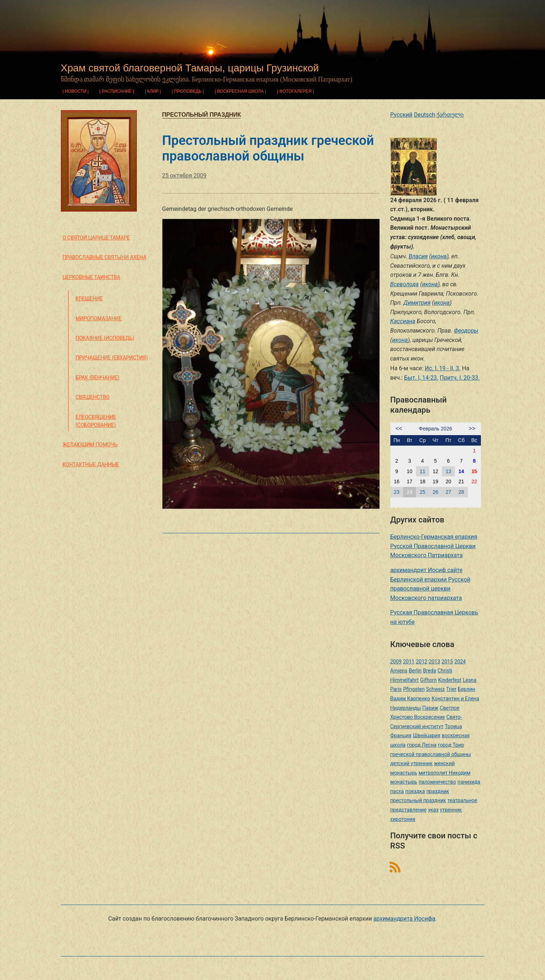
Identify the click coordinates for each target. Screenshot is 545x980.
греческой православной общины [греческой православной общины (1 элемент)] (431, 754)
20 (448, 481)
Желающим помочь (90, 445)
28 (461, 492)
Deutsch (424, 115)
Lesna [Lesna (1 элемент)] (470, 680)
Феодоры (466, 331)
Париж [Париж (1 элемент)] (430, 708)
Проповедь (188, 91)
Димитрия (417, 303)
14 (461, 471)
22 (474, 481)
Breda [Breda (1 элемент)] (429, 671)
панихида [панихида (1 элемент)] (469, 782)
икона (439, 256)
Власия (418, 256)
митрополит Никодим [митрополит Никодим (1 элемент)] (445, 773)
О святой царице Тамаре (96, 238)
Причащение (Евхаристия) (112, 358)
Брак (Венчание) (98, 378)
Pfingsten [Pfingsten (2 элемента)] (414, 689)
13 (448, 471)
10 (410, 471)
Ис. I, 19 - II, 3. (443, 368)
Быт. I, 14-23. (421, 378)
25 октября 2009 (185, 176)
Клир (153, 91)
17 (410, 481)
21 (461, 481)
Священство (93, 397)
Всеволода (405, 284)
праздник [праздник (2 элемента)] (438, 791)
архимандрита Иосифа (404, 919)
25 (423, 492)
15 (474, 471)
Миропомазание (99, 318)
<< (399, 428)
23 (397, 492)
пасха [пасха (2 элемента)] (397, 791)
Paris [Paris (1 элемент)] (396, 689)
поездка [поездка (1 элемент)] (415, 791)
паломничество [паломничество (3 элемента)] (437, 782)
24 (410, 492)
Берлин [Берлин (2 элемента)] (466, 689)
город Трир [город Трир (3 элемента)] (451, 745)
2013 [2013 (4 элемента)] (434, 662)
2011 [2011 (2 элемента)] (409, 662)
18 (423, 481)
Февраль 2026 (436, 429)
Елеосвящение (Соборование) (96, 421)
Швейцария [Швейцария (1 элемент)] (427, 735)
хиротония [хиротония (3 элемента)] (403, 819)
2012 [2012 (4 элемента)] (421, 662)
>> (472, 428)
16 (397, 481)
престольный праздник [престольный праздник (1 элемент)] (418, 800)
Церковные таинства (91, 277)
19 (436, 481)
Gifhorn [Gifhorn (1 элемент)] (428, 680)
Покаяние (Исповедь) (105, 338)
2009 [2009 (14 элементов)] (396, 662)
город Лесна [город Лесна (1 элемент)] (422, 745)
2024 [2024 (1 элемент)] (460, 662)
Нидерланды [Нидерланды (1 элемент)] (406, 708)
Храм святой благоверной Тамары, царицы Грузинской (190, 68)
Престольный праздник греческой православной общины (268, 148)
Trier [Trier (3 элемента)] (451, 689)
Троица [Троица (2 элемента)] (453, 726)
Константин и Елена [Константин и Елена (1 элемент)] (456, 698)
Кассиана (403, 321)
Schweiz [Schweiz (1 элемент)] (435, 689)
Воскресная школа (240, 91)
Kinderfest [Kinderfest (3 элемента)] (450, 680)
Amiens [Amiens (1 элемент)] (399, 671)
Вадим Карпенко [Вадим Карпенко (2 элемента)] (410, 698)
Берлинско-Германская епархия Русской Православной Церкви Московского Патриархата (434, 546)
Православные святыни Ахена (105, 257)
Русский (402, 115)
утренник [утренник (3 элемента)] (451, 810)
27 (448, 492)
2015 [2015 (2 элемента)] (447, 662)
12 (436, 471)
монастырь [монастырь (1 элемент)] (404, 782)
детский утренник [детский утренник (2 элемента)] (412, 763)
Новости (76, 91)
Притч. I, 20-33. (460, 378)
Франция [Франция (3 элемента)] (401, 735)
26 (436, 492)
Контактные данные (91, 464)
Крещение (89, 299)
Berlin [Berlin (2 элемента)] (415, 671)
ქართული (450, 115)
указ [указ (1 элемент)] (433, 810)
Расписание (117, 91)
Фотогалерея (295, 91)
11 (423, 471)
